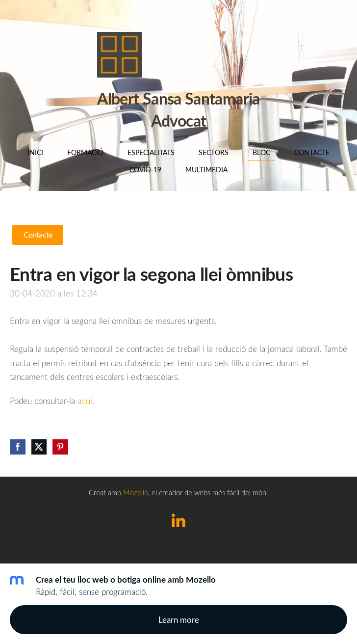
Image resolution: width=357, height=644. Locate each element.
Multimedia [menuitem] (206, 170)
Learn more (179, 620)
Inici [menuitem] (35, 152)
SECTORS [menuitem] (214, 152)
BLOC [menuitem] (261, 152)
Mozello (136, 492)
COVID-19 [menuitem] (145, 170)
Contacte (38, 235)
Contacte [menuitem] (312, 152)
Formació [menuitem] (85, 152)
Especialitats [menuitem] (151, 152)
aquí (85, 401)
